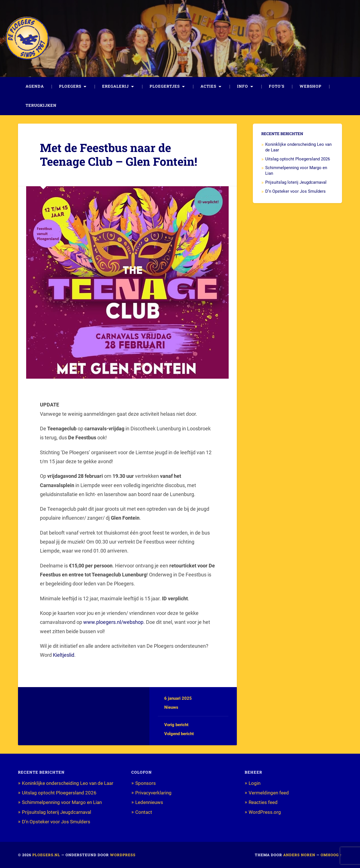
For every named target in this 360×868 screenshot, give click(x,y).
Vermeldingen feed (269, 793)
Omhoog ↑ (331, 855)
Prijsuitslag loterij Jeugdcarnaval (296, 182)
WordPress (123, 855)
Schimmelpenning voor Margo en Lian (62, 802)
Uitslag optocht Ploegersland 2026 (298, 159)
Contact (144, 812)
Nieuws (171, 707)
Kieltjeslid (64, 655)
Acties (208, 86)
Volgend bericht (179, 734)
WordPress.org (265, 812)
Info (243, 86)
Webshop (310, 86)
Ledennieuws (149, 802)
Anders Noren (299, 855)
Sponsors (146, 783)
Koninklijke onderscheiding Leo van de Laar (68, 783)
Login (255, 783)
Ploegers (70, 86)
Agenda (35, 86)
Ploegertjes (165, 86)
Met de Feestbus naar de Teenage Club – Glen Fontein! (119, 154)
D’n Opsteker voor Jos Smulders (295, 191)
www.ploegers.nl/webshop (113, 622)
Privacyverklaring (153, 793)
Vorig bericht (176, 725)
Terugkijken (41, 105)
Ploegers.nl (46, 855)
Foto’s (277, 86)
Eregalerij (115, 86)
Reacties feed (263, 802)
